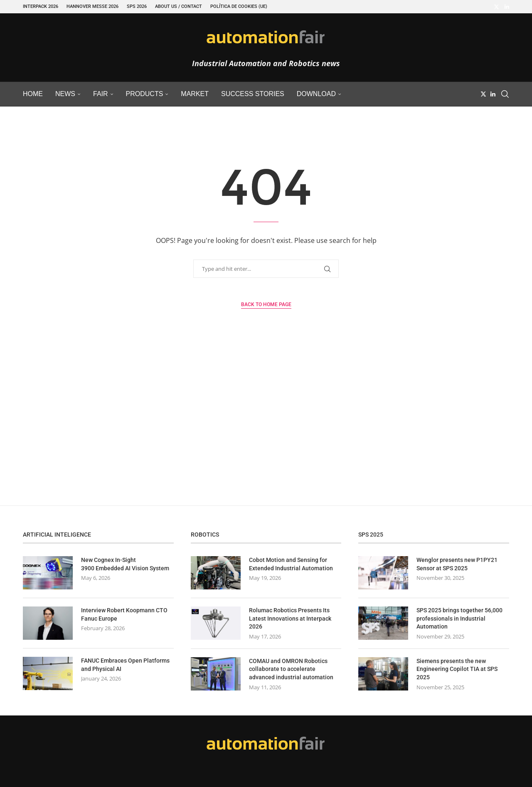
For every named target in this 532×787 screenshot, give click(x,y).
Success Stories (253, 94)
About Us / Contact (179, 6)
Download (316, 94)
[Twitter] (496, 7)
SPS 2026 (137, 6)
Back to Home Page (266, 304)
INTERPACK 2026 (41, 6)
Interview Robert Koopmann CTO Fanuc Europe (124, 614)
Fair (101, 94)
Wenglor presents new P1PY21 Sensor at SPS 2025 (457, 564)
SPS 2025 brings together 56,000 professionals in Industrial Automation (459, 618)
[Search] (505, 94)
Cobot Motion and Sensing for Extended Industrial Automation (291, 564)
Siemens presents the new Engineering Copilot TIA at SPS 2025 (457, 669)
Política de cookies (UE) (239, 6)
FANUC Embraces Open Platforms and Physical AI (125, 665)
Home (33, 94)
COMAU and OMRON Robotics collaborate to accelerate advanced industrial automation (291, 669)
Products (145, 94)
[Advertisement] (266, 426)
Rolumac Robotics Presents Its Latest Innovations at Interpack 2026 (290, 618)
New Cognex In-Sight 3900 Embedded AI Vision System (125, 564)
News (65, 94)
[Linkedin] (507, 7)
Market (195, 94)
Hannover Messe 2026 (92, 6)
